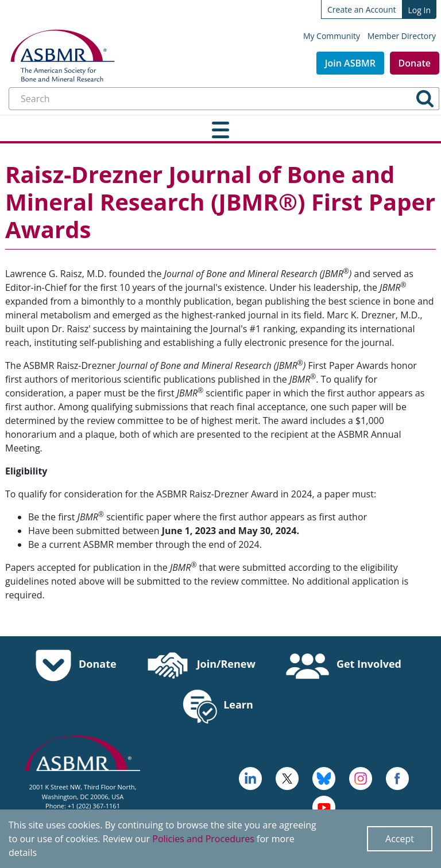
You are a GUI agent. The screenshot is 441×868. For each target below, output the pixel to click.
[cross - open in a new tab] (397, 777)
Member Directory (402, 36)
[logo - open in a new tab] (250, 777)
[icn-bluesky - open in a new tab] (324, 777)
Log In (419, 10)
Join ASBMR (350, 63)
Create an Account (362, 9)
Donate (415, 63)
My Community (332, 36)
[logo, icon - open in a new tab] (324, 806)
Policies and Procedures (203, 839)
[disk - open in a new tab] (361, 777)
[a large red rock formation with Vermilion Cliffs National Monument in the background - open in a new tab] (287, 777)
